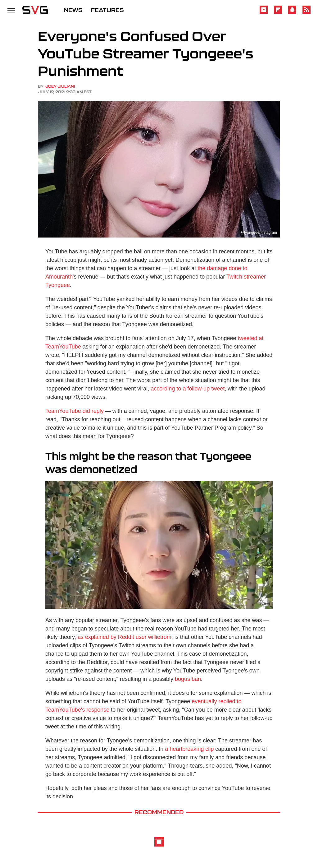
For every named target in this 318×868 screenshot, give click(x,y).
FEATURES (107, 10)
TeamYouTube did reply (75, 411)
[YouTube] (264, 13)
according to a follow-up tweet (188, 389)
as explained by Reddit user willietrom (125, 637)
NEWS (73, 10)
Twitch (264, 604)
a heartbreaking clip (189, 749)
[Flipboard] (278, 13)
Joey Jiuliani (60, 86)
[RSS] (307, 13)
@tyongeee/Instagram (259, 233)
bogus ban (188, 679)
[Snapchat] (292, 13)
